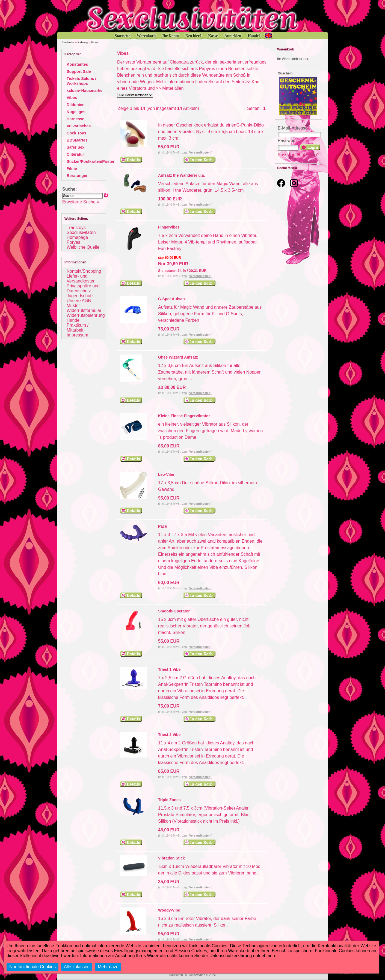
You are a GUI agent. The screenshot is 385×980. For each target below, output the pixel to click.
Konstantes (77, 64)
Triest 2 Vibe (169, 735)
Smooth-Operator (174, 611)
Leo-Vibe (166, 474)
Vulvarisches (79, 126)
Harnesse (75, 119)
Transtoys (76, 228)
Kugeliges (76, 112)
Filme (72, 169)
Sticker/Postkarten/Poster (91, 161)
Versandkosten (200, 152)
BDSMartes (77, 140)
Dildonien (76, 105)
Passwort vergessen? (299, 155)
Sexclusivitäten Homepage (81, 235)
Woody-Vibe (169, 910)
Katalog (83, 42)
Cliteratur (75, 154)
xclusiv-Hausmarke (85, 91)
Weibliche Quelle (83, 247)
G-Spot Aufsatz (172, 299)
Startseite (68, 42)
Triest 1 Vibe (169, 669)
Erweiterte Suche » (81, 202)
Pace (163, 526)
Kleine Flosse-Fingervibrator (184, 416)
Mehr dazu (108, 967)
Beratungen (78, 176)
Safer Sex (76, 147)
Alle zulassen (77, 967)
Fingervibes (169, 227)
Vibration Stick (171, 858)
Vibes (95, 42)
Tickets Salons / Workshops (82, 81)
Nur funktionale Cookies (32, 967)
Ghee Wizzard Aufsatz (178, 357)
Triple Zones (169, 800)
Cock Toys (76, 133)
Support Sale (79, 71)
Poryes (73, 242)
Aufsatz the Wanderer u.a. (181, 175)
